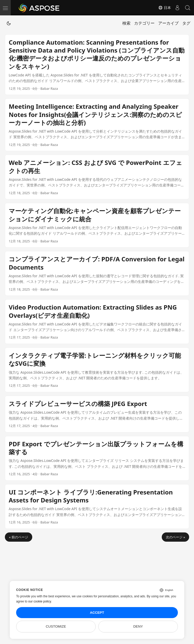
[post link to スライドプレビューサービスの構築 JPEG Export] (97, 414)
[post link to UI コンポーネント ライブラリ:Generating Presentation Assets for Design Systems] (97, 507)
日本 (165, 8)
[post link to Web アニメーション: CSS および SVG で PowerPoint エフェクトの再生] (97, 177)
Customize (56, 626)
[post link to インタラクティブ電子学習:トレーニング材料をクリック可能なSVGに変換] (97, 370)
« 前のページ (19, 537)
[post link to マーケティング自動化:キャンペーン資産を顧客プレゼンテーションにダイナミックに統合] (97, 225)
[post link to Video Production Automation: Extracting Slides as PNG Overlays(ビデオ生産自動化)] (97, 322)
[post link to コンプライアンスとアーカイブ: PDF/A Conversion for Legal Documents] (97, 273)
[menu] (5, 8)
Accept (97, 613)
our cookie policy (40, 601)
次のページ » (175, 537)
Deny (138, 626)
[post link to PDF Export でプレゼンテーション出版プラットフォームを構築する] (97, 458)
